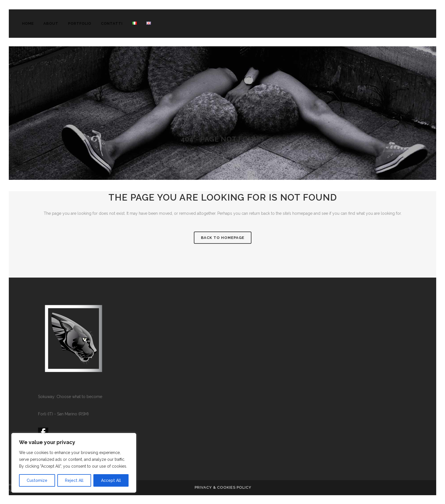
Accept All (111, 480)
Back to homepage (223, 238)
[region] (74, 463)
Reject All (74, 480)
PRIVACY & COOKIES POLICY (223, 487)
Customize (37, 480)
